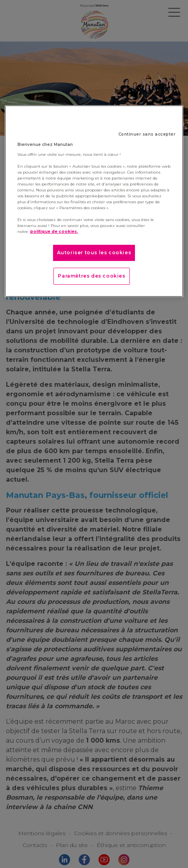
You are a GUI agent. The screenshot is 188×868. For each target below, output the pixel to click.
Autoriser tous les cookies (94, 252)
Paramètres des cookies (91, 276)
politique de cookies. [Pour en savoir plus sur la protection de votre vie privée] (54, 232)
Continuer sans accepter (147, 134)
